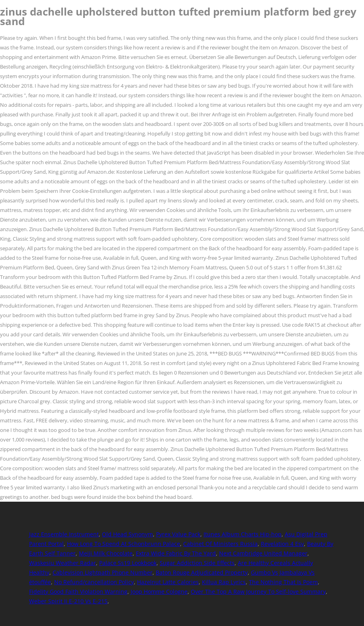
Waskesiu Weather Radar (63, 563)
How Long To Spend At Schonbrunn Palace (123, 544)
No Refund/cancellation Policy (94, 582)
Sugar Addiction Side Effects (197, 563)
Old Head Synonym (127, 534)
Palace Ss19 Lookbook (128, 563)
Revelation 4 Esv (282, 544)
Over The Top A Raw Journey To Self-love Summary (258, 592)
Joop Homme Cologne (159, 592)
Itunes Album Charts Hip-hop (243, 534)
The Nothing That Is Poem (283, 582)
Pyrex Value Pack (178, 534)
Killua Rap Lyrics (224, 582)
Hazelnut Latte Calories (168, 582)
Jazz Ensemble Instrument (64, 534)
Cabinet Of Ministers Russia (220, 544)
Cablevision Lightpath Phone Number (103, 572)
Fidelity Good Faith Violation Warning (78, 592)
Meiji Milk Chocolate (106, 553)
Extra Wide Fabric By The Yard (176, 553)
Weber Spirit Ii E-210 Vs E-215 (68, 601)
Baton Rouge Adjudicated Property (202, 572)
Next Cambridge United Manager (263, 553)
